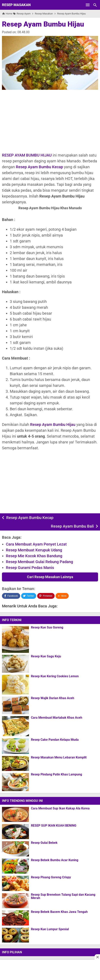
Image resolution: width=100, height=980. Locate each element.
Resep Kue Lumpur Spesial (50, 929)
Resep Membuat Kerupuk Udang (34, 550)
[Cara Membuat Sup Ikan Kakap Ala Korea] (15, 814)
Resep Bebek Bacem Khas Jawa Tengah (59, 912)
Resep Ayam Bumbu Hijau (43, 24)
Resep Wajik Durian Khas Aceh (53, 698)
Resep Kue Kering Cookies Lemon (55, 676)
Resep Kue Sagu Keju (46, 656)
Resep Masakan (16, 5)
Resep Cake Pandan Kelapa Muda (55, 740)
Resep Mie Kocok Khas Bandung (34, 556)
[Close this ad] (97, 957)
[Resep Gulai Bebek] (15, 849)
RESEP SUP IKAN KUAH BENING (54, 826)
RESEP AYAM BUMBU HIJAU (27, 155)
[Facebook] (11, 596)
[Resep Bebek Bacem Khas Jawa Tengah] (15, 918)
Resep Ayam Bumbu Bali (72, 526)
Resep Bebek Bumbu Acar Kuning (55, 860)
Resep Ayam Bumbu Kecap (39, 167)
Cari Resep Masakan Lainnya (50, 577)
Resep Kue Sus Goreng (47, 628)
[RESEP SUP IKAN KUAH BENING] (15, 831)
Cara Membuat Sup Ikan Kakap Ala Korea (60, 808)
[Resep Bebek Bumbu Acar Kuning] (15, 866)
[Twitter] (29, 596)
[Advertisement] (50, 121)
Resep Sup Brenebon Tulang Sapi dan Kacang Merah (63, 896)
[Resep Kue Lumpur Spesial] (15, 935)
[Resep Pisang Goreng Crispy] (15, 883)
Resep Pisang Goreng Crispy (51, 877)
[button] (62, 596)
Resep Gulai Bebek (44, 843)
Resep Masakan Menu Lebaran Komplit (59, 757)
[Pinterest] (46, 596)
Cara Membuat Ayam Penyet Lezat (36, 544)
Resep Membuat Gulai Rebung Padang (39, 562)
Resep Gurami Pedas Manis (30, 568)
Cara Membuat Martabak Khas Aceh (57, 718)
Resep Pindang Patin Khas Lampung (56, 774)
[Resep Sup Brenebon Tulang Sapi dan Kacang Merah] (15, 901)
